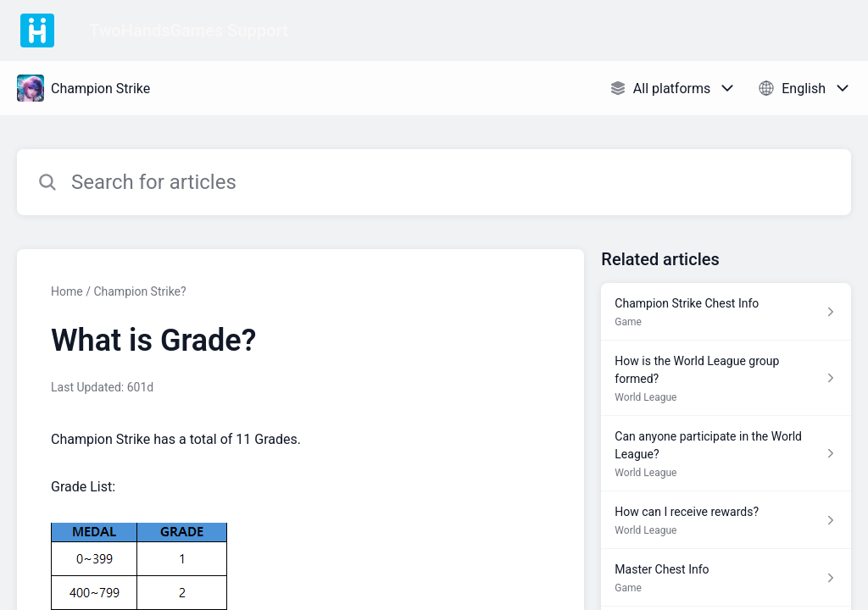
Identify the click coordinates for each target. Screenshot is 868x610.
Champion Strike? (139, 291)
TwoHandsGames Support (189, 30)
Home (67, 291)
